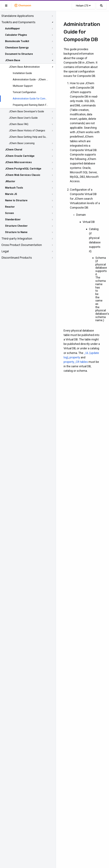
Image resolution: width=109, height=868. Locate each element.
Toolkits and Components (18, 22)
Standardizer (13, 219)
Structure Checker (16, 226)
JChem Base (13, 60)
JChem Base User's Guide (23, 118)
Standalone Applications (18, 16)
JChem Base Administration (24, 67)
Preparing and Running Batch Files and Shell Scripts (30, 105)
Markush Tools (14, 188)
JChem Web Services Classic (23, 175)
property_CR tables (76, 362)
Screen (9, 213)
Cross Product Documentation (22, 245)
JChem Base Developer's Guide (26, 111)
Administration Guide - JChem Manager (30, 80)
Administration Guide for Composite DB (30, 99)
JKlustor (10, 181)
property (75, 357)
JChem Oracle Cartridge (20, 156)
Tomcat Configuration (24, 92)
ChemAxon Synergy (17, 48)
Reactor (10, 207)
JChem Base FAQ (19, 124)
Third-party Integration (17, 239)
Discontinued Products (17, 258)
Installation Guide (22, 73)
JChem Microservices (18, 162)
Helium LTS (83, 6)
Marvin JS (11, 194)
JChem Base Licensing (22, 143)
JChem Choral (14, 150)
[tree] (28, 137)
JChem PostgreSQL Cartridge (23, 169)
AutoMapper (13, 29)
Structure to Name (16, 232)
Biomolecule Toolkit (17, 41)
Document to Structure (19, 54)
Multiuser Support (23, 86)
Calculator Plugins (16, 35)
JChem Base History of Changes (27, 131)
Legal (5, 251)
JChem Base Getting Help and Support (28, 137)
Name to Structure (16, 200)
